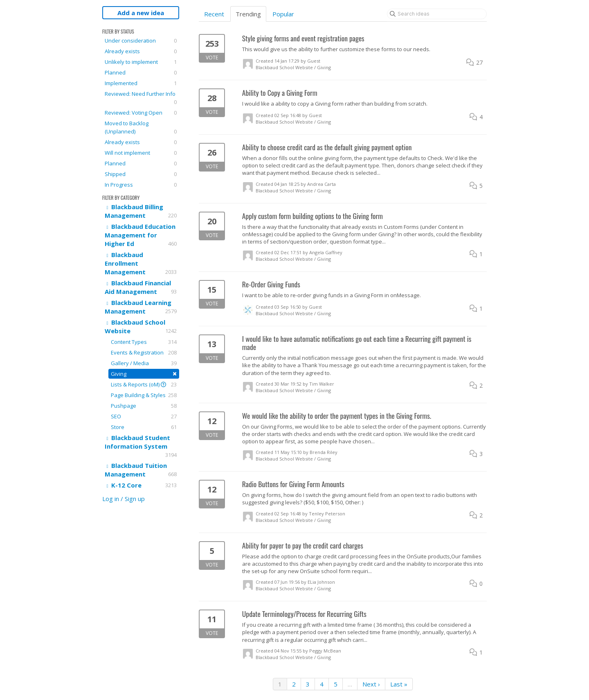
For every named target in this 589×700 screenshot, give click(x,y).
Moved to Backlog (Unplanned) (141, 128)
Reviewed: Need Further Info (141, 98)
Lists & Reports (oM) (144, 384)
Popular (283, 14)
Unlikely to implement (141, 62)
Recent (214, 14)
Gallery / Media (144, 363)
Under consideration (141, 41)
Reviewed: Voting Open (141, 113)
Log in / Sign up (124, 499)
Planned (141, 72)
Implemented (141, 83)
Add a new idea (141, 13)
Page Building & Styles (144, 395)
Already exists (141, 51)
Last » (399, 684)
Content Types (144, 342)
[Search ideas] (437, 14)
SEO (144, 416)
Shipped (141, 174)
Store (144, 427)
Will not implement (141, 153)
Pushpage (144, 406)
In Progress (141, 185)
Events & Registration (144, 352)
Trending (248, 14)
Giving (144, 374)
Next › (371, 684)
